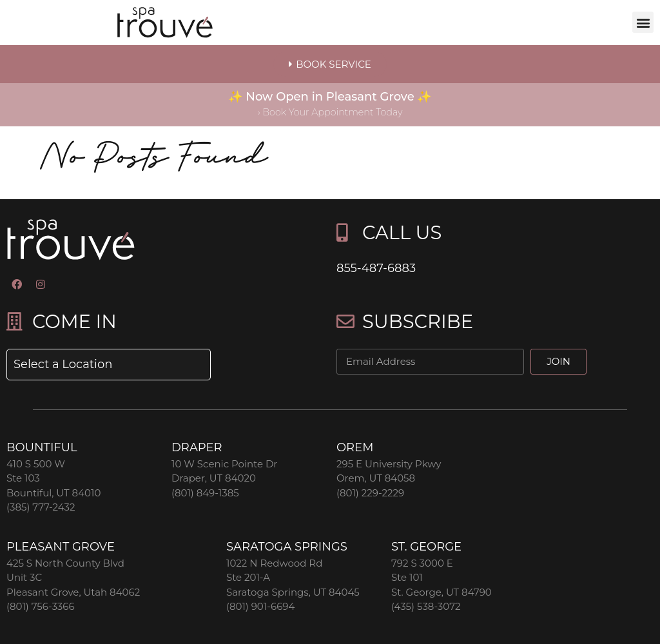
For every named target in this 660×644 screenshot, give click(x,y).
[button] (643, 22)
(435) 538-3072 (426, 606)
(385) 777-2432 (41, 507)
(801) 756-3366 (41, 606)
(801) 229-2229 (370, 493)
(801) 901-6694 (260, 606)
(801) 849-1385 (205, 493)
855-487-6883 (376, 268)
